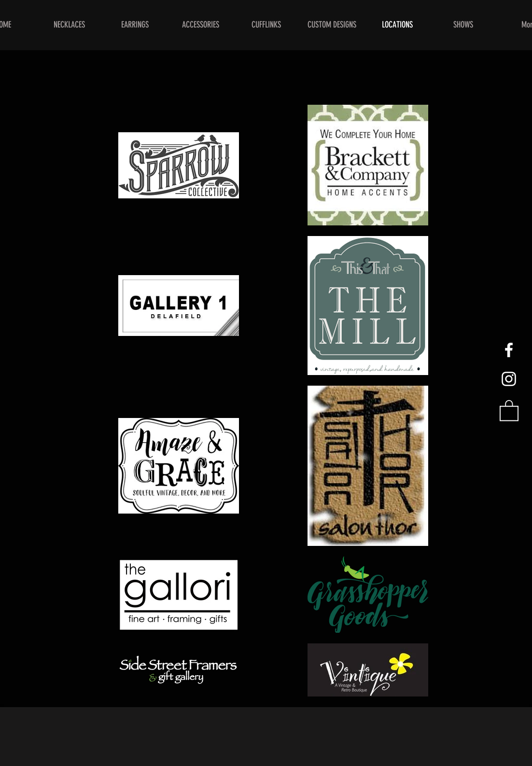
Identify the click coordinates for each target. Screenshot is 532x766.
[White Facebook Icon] (509, 350)
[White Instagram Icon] (509, 379)
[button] (509, 410)
